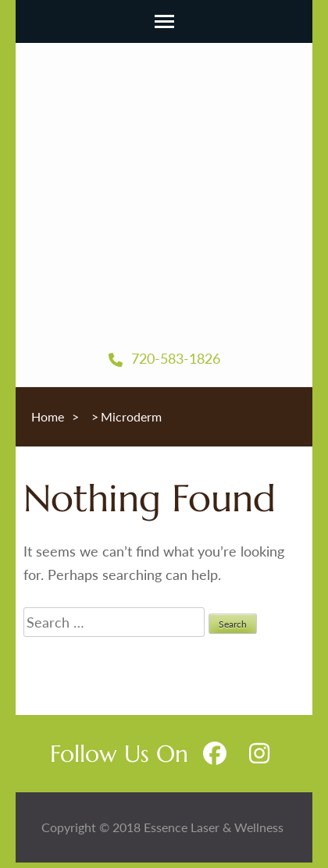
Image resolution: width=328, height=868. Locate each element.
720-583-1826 (164, 358)
